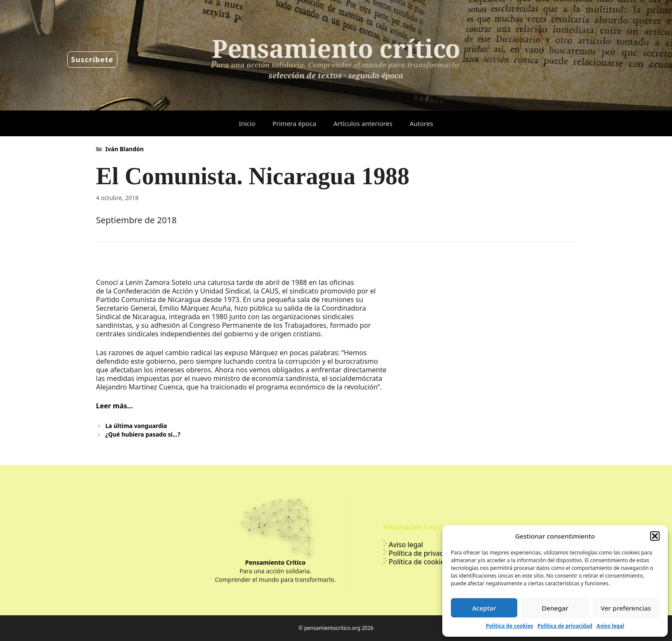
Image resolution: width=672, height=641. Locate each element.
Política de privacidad (565, 626)
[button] (655, 536)
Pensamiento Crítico (275, 562)
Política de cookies (509, 626)
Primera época (294, 123)
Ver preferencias (626, 608)
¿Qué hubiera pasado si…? (143, 434)
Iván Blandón (125, 149)
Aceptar (484, 608)
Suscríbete (92, 59)
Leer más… (114, 406)
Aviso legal (610, 626)
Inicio (247, 123)
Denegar (555, 608)
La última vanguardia (136, 426)
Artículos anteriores (363, 123)
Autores (421, 123)
